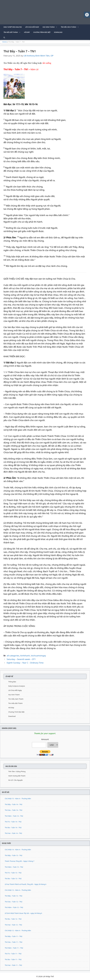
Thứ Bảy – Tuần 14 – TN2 (14, 804)
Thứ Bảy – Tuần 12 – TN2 (14, 896)
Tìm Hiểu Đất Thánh (13, 32)
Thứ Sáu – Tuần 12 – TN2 (14, 902)
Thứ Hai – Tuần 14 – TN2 (13, 833)
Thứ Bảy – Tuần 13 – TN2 (14, 855)
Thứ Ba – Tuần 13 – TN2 (13, 879)
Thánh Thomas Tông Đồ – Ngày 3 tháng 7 (20, 861)
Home (5, 42)
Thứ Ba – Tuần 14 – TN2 (13, 828)
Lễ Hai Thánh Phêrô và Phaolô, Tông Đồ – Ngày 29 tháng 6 (26, 884)
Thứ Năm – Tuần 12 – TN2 (14, 907)
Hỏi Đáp (27, 32)
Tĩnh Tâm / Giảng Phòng (17, 771)
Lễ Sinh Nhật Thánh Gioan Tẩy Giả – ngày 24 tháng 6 (23, 913)
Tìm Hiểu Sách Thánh (71, 27)
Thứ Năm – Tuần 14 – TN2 (14, 816)
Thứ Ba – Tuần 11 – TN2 (13, 959)
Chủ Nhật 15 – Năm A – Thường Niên (18, 799)
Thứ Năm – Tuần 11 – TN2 (14, 948)
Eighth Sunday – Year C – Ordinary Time (25, 663)
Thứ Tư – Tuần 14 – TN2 (13, 822)
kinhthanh (25, 656)
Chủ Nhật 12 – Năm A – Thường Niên (18, 930)
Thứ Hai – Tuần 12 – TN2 (13, 925)
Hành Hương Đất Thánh (17, 776)
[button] (87, 15)
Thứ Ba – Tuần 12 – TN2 (13, 919)
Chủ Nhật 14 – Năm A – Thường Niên (18, 850)
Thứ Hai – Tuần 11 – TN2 (13, 965)
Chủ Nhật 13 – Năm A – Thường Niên (18, 890)
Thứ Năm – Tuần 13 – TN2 (14, 867)
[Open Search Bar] (4, 38)
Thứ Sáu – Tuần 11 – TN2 (14, 942)
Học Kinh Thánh (51, 27)
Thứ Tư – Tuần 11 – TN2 (13, 954)
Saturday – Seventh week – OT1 (21, 659)
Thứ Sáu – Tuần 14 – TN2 (14, 810)
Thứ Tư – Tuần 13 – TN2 (13, 873)
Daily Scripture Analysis (13, 27)
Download (58, 32)
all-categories (13, 656)
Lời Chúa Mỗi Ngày (32, 27)
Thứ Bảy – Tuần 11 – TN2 (14, 936)
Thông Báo (12, 682)
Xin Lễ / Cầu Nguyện (16, 780)
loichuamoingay (38, 656)
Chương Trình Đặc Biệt (42, 32)
